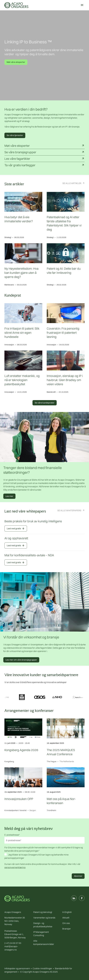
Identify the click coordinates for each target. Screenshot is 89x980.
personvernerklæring (15, 867)
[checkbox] (44, 857)
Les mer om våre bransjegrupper (21, 660)
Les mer (9, 496)
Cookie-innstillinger (42, 968)
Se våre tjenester (15, 135)
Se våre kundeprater (45, 403)
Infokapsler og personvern (17, 968)
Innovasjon (9, 345)
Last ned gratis (16, 529)
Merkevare (9, 285)
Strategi (8, 237)
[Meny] (82, 5)
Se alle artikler (72, 183)
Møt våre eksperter (16, 62)
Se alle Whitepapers (69, 510)
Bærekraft (51, 392)
